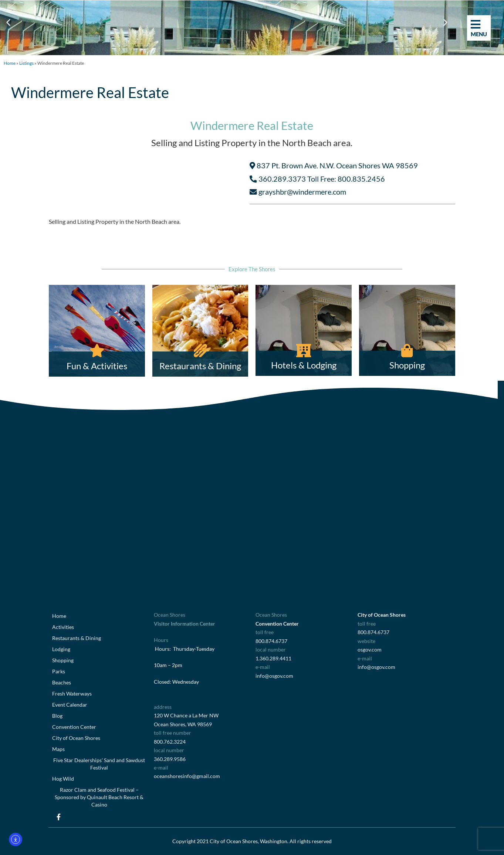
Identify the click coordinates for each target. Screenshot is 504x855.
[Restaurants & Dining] (200, 331)
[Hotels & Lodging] (304, 331)
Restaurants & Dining (77, 638)
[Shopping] (407, 331)
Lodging (61, 649)
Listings (26, 63)
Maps (58, 749)
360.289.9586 (170, 759)
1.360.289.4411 (273, 658)
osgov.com (370, 649)
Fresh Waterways (72, 694)
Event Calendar (70, 705)
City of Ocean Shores (76, 738)
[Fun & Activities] (97, 331)
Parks (59, 671)
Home (10, 63)
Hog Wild (63, 779)
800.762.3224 (170, 742)
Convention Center (74, 727)
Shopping (63, 660)
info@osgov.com (274, 676)
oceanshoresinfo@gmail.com (187, 776)
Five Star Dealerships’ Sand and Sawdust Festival (99, 764)
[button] (8, 22)
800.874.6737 (271, 641)
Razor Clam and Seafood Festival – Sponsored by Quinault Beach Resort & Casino (99, 797)
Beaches (62, 682)
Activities (63, 627)
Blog (57, 716)
